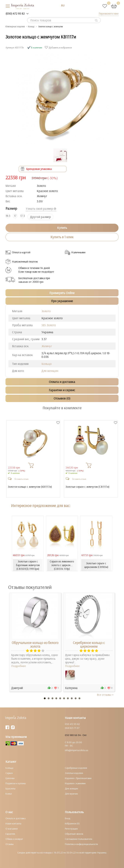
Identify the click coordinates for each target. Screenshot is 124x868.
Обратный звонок (74, 834)
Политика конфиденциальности (81, 844)
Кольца (9, 768)
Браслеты (10, 788)
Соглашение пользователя (79, 839)
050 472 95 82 (72, 724)
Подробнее (19, 666)
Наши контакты (13, 823)
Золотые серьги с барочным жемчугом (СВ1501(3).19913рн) (28, 565)
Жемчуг (47, 346)
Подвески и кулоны (16, 783)
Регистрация (71, 829)
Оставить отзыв (21, 479)
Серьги (9, 773)
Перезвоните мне (109, 14)
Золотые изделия (74, 773)
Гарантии (10, 834)
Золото (46, 311)
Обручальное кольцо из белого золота (35, 645)
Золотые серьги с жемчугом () (87, 487)
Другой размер (41, 217)
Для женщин (50, 371)
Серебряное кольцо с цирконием (89, 645)
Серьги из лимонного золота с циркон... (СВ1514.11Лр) (62, 565)
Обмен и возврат (14, 839)
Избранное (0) (72, 823)
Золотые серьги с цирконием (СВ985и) (96, 565)
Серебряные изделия (76, 768)
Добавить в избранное (59, 47)
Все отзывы (105, 695)
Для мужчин (71, 794)
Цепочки (10, 778)
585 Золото (49, 325)
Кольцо (47, 364)
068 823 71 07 (72, 728)
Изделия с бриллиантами (78, 778)
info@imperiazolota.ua (77, 750)
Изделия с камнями (75, 783)
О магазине (12, 829)
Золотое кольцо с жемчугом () (30, 487)
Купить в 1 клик (62, 237)
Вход (68, 818)
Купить (62, 228)
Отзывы (10, 844)
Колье (9, 794)
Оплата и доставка (16, 818)
